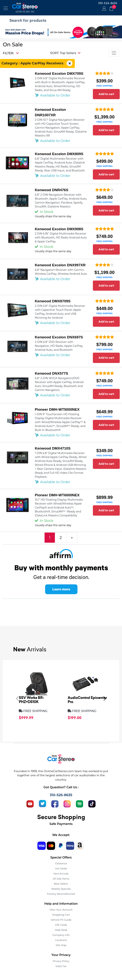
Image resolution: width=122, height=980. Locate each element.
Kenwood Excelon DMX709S (59, 74)
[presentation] (17, 698)
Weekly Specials (61, 889)
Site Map (61, 945)
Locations (61, 940)
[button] (65, 53)
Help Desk (61, 930)
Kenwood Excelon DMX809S (59, 154)
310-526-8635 (108, 3)
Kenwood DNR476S (52, 190)
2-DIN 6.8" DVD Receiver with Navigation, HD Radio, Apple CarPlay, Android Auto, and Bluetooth (59, 346)
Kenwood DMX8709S (53, 301)
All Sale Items (61, 879)
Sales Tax (61, 966)
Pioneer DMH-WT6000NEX (57, 495)
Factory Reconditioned (61, 894)
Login (104, 9)
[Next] (72, 538)
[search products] (62, 20)
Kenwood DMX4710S (53, 448)
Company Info (61, 935)
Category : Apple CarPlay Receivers (37, 63)
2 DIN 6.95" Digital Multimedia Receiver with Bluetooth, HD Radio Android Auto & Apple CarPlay (61, 238)
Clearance (61, 863)
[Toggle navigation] (6, 8)
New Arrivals (61, 874)
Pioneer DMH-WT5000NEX (57, 409)
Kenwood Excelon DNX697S (59, 337)
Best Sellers (61, 884)
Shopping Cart (61, 915)
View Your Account (61, 910)
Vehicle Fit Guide (61, 920)
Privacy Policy (61, 961)
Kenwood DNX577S (51, 373)
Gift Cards (61, 925)
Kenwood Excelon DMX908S (59, 229)
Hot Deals (61, 868)
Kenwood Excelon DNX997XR (60, 265)
